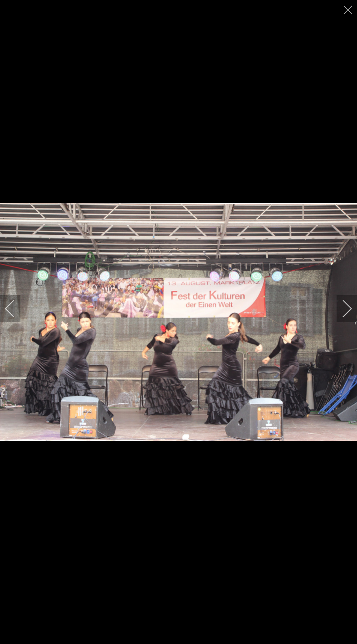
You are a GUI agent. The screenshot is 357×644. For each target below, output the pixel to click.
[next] (341, 309)
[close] (349, 10)
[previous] (16, 309)
